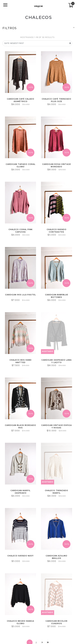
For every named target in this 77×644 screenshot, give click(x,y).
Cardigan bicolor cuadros (57, 622)
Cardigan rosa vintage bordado (57, 165)
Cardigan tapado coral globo (21, 165)
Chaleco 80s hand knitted (21, 361)
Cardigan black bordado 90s (20, 426)
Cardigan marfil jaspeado (20, 492)
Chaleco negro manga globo (20, 622)
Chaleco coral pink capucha (21, 231)
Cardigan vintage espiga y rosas (57, 426)
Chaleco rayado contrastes (57, 231)
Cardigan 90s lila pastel (20, 295)
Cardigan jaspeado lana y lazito (57, 361)
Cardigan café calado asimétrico (21, 100)
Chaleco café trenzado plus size (57, 100)
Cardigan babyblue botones (57, 296)
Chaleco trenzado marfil (57, 492)
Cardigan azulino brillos (57, 557)
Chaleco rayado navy (20, 556)
